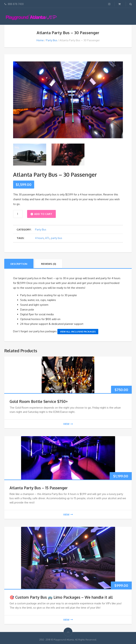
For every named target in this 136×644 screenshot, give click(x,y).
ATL (47, 238)
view (68, 424)
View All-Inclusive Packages (78, 332)
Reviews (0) (49, 264)
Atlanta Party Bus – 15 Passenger (39, 488)
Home (40, 40)
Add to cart (43, 214)
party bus (57, 238)
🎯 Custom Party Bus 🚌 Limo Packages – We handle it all (61, 597)
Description (19, 264)
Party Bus (52, 40)
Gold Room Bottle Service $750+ (39, 401)
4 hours (39, 238)
